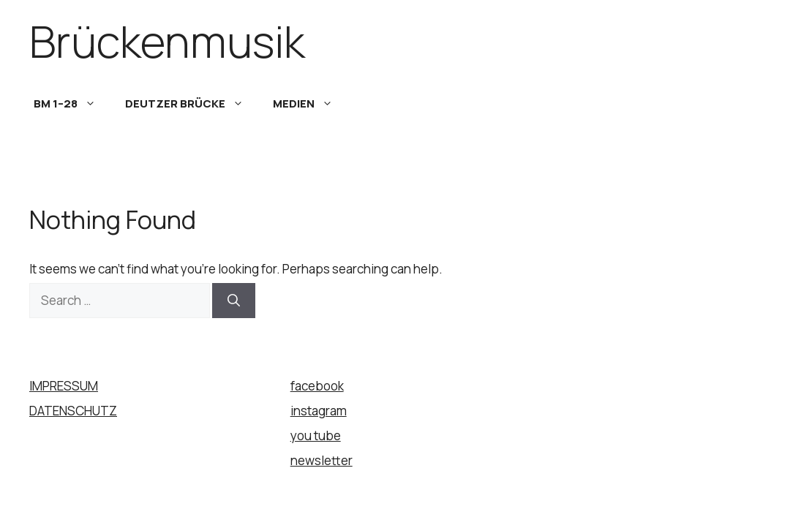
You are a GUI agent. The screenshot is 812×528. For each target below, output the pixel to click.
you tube (316, 435)
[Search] (234, 301)
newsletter (322, 460)
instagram (319, 411)
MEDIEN (310, 104)
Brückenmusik (167, 41)
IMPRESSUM (64, 386)
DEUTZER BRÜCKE (192, 104)
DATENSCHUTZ (73, 411)
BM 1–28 (72, 104)
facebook (317, 386)
